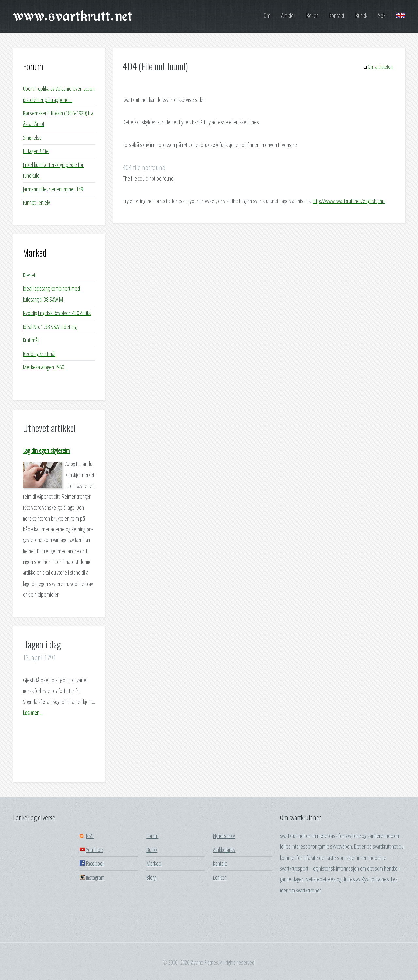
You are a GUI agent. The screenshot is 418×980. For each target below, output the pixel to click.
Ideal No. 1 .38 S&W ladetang (50, 327)
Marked (35, 252)
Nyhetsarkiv (224, 836)
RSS (90, 836)
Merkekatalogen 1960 (43, 367)
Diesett (30, 275)
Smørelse (32, 137)
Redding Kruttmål (39, 354)
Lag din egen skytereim (46, 450)
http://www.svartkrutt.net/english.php (349, 201)
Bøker (312, 16)
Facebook (95, 863)
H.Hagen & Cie (36, 151)
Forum (33, 66)
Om (267, 16)
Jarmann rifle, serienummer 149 (53, 189)
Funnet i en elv (36, 202)
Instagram (95, 877)
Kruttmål (31, 340)
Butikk (361, 16)
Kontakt (337, 16)
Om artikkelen (378, 67)
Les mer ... (33, 713)
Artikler (288, 16)
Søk (382, 16)
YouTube (94, 850)
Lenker (219, 877)
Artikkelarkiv (224, 850)
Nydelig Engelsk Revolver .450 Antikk (57, 313)
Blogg (151, 877)
